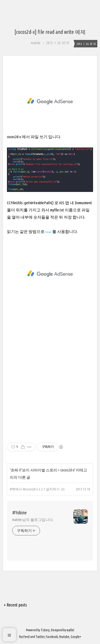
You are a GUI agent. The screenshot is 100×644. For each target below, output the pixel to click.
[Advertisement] (50, 101)
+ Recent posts (15, 605)
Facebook (52, 637)
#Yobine (19, 512)
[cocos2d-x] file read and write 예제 (50, 32)
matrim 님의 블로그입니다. (33, 520)
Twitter (40, 637)
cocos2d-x (67, 470)
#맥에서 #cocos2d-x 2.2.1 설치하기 (35, 489)
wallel (70, 630)
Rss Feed (24, 637)
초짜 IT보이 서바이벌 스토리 (34, 470)
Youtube (64, 637)
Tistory (45, 630)
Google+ (76, 637)
